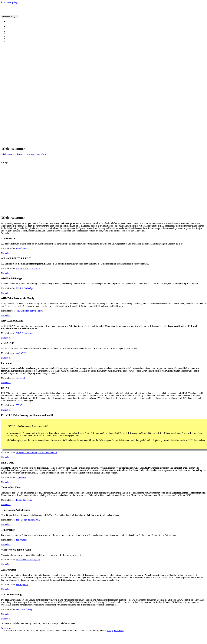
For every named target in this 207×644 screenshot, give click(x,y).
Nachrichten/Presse (15, 41)
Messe (147, 138)
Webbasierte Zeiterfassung (18, 125)
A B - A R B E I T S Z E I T (28, 268)
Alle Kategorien (14, 31)
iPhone (101, 138)
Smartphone (12, 118)
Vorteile (159, 143)
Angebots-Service (14, 53)
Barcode (14, 139)
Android (6, 138)
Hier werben (12, 58)
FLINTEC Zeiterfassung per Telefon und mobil (37, 453)
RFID (89, 142)
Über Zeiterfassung (15, 24)
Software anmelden (15, 55)
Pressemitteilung (53, 143)
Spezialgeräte (12, 101)
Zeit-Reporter (22, 585)
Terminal (141, 143)
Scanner (10, 120)
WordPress (6, 628)
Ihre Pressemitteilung (16, 60)
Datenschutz (12, 82)
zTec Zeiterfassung (24, 609)
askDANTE (21, 353)
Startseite (11, 21)
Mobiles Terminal (14, 108)
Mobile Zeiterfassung (10, 7)
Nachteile (196, 139)
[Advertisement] (35, 183)
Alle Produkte (13, 29)
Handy (10, 105)
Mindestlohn (12, 110)
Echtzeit (61, 138)
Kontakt (10, 77)
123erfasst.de (22, 248)
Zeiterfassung (191, 142)
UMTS (148, 142)
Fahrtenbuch (70, 138)
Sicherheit (110, 143)
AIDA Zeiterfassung (25, 333)
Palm (25, 143)
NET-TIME (21, 477)
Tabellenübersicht (14, 34)
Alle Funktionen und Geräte (19, 36)
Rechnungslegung (71, 143)
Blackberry (37, 138)
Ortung (10, 113)
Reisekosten (82, 143)
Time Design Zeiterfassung (28, 520)
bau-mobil (20, 378)
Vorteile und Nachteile (16, 26)
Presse (44, 142)
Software (133, 142)
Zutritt (202, 143)
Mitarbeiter (154, 139)
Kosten (127, 139)
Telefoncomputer (14, 123)
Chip (9, 98)
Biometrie (27, 139)
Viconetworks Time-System (28, 560)
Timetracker (21, 540)
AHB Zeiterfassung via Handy (29, 311)
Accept (110, 631)
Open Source (12, 115)
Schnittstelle (103, 143)
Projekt (61, 143)
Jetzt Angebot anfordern (35, 154)
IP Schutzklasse (111, 139)
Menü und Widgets (10, 17)
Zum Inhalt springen (10, 2)
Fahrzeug (11, 103)
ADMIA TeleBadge (24, 288)
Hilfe (9, 63)
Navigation (202, 139)
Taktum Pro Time (24, 500)
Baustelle (20, 139)
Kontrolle (121, 139)
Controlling (50, 138)
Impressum (11, 79)
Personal (36, 142)
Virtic (154, 142)
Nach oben (6, 253)
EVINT (19, 405)
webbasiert (169, 142)
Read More (119, 631)
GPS (85, 139)
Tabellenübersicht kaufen (12, 154)
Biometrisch (12, 93)
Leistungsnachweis (137, 139)
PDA (29, 142)
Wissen (10, 39)
